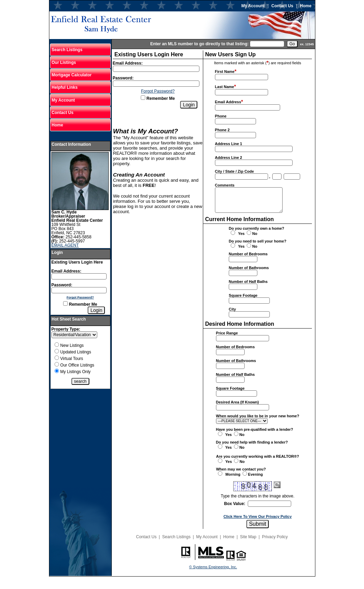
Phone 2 (222, 130)
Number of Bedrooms (248, 254)
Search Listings (67, 50)
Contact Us (282, 6)
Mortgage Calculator (72, 75)
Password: (62, 285)
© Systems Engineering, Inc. (213, 567)
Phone (221, 116)
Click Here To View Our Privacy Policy (258, 516)
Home (306, 6)
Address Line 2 (229, 158)
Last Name (225, 87)
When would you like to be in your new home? (258, 416)
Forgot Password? (80, 297)
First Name (225, 72)
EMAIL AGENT (65, 245)
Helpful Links (65, 87)
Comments (225, 185)
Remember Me (80, 304)
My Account (253, 6)
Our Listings (64, 63)
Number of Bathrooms (249, 268)
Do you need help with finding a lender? (252, 442)
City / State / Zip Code (234, 171)
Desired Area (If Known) (237, 402)
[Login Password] (79, 290)
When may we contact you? (241, 469)
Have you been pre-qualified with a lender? (255, 429)
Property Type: (66, 329)
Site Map (248, 537)
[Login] (96, 310)
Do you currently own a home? (257, 228)
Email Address (228, 102)
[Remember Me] (65, 303)
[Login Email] (79, 276)
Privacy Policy (275, 537)
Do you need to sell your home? (258, 241)
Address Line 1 (229, 144)
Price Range (227, 333)
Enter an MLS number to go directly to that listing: (199, 44)
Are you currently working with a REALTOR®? (258, 456)
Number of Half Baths (248, 282)
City (232, 309)
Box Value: (235, 504)
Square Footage (243, 295)
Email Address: (66, 271)
